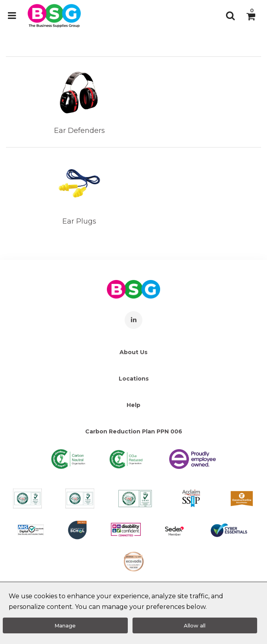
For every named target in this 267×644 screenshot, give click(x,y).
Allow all (195, 625)
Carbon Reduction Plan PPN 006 (134, 431)
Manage (65, 625)
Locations (134, 379)
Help (133, 405)
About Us (133, 352)
